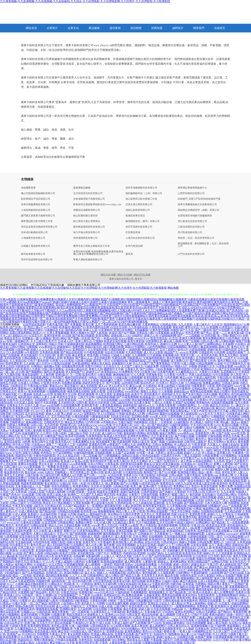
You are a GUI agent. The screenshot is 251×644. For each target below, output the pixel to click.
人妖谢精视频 (192, 470)
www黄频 (173, 620)
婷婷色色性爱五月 (93, 383)
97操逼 (62, 514)
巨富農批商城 (133, 232)
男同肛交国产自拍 (94, 389)
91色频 (72, 514)
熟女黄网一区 (43, 578)
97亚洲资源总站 (59, 439)
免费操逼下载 (205, 606)
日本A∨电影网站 (49, 461)
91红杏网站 (119, 640)
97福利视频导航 (71, 548)
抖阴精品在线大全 (116, 550)
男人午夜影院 (148, 525)
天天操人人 (214, 444)
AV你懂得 (173, 559)
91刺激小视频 (83, 361)
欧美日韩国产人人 (213, 609)
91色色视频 (171, 377)
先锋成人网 (226, 475)
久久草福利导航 (97, 350)
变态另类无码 (233, 520)
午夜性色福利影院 (44, 456)
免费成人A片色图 (72, 475)
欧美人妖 (185, 631)
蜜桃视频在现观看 (124, 419)
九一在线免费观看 (238, 523)
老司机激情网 (86, 394)
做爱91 (205, 417)
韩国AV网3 (214, 584)
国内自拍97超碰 (173, 643)
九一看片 (228, 601)
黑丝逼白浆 (208, 408)
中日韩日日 (29, 634)
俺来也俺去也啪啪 (78, 391)
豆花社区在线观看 (221, 629)
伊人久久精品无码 (68, 456)
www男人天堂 (158, 417)
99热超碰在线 (77, 470)
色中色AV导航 (21, 444)
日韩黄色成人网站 (238, 414)
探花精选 (39, 576)
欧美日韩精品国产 (199, 562)
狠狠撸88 (174, 634)
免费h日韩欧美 (115, 478)
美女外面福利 (29, 355)
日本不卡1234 (8, 581)
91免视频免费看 (176, 450)
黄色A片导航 (124, 556)
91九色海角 (187, 620)
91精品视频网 (205, 364)
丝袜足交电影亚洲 (29, 500)
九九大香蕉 (185, 324)
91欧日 (49, 472)
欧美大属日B (121, 461)
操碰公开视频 (187, 542)
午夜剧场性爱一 (118, 350)
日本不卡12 (140, 556)
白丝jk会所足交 (13, 623)
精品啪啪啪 (22, 447)
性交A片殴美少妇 (145, 372)
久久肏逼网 (135, 550)
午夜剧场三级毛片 (162, 640)
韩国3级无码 (74, 389)
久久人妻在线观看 (121, 500)
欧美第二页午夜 (172, 517)
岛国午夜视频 (132, 578)
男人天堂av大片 (143, 500)
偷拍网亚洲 (205, 517)
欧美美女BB (97, 590)
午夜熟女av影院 (91, 637)
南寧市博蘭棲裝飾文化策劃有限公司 (197, 205)
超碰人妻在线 (142, 528)
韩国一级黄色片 (104, 536)
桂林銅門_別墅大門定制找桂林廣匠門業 (199, 199)
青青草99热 (184, 598)
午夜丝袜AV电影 (38, 386)
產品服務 (94, 28)
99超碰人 (241, 492)
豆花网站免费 (140, 417)
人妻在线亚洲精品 (111, 405)
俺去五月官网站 (74, 422)
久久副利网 (85, 609)
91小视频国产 (62, 550)
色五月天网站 (139, 461)
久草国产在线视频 (184, 403)
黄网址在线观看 (28, 464)
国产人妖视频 (138, 623)
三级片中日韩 (86, 397)
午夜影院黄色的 (32, 517)
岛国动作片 (160, 634)
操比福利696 (94, 470)
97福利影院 (98, 570)
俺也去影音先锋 (10, 612)
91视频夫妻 (58, 615)
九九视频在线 (193, 383)
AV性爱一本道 (145, 453)
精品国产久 (171, 352)
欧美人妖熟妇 (166, 386)
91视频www (28, 612)
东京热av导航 (23, 417)
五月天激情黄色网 (173, 408)
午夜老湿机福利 (47, 428)
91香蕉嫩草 (158, 528)
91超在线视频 (197, 350)
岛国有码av (167, 366)
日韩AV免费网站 (163, 444)
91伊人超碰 (230, 439)
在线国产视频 (234, 576)
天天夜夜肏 (161, 534)
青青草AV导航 (85, 620)
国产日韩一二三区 (95, 475)
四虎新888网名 (19, 567)
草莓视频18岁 (171, 355)
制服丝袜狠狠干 (14, 419)
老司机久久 (88, 603)
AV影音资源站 (131, 637)
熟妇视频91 (65, 503)
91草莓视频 (162, 333)
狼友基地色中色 (14, 472)
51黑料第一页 (154, 548)
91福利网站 (182, 573)
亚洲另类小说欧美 (21, 617)
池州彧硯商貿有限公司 (85, 238)
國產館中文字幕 (114, 369)
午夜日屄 (213, 564)
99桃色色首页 (188, 576)
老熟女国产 (102, 578)
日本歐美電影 (152, 595)
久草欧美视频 (81, 503)
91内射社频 (92, 422)
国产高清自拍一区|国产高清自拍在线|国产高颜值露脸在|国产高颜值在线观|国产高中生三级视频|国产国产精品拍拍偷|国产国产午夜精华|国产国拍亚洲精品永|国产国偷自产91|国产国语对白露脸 (125, 312)
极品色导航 (172, 576)
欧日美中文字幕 (218, 411)
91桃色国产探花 (144, 570)
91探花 (233, 428)
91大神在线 (55, 489)
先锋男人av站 (234, 517)
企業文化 (73, 28)
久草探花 (12, 550)
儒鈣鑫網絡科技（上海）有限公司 (144, 193)
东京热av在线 (168, 380)
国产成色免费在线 (22, 578)
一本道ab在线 (109, 338)
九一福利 (206, 450)
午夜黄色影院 (94, 436)
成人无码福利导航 (58, 545)
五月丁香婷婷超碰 (106, 324)
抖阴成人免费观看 (18, 425)
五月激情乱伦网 (19, 411)
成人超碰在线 (228, 564)
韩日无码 (109, 495)
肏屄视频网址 (235, 419)
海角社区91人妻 (26, 380)
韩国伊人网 (222, 470)
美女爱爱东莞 (150, 447)
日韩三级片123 (13, 467)
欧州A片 (183, 350)
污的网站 (83, 419)
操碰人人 (102, 573)
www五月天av (108, 497)
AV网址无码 (198, 478)
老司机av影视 (60, 626)
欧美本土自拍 (231, 430)
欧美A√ (22, 391)
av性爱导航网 (149, 598)
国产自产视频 (127, 333)
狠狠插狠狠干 (150, 350)
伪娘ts (196, 511)
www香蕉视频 (78, 464)
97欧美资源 (199, 444)
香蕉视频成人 (98, 598)
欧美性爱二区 (18, 520)
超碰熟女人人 (96, 615)
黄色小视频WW (80, 333)
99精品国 (177, 609)
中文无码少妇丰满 (201, 425)
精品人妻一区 (148, 567)
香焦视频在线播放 (77, 598)
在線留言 (220, 28)
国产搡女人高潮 (33, 553)
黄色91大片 (238, 347)
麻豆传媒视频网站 (150, 428)
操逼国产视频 (91, 411)
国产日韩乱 (147, 369)
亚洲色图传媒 (139, 539)
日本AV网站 (140, 536)
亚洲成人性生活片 (74, 500)
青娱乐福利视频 (184, 500)
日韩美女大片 (8, 391)
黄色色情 (43, 361)
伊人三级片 (155, 461)
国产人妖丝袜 (99, 333)
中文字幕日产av (190, 458)
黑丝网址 (224, 394)
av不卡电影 (51, 327)
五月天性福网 (174, 503)
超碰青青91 (54, 478)
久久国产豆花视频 (124, 453)
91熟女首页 (133, 615)
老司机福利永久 (237, 525)
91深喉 (194, 497)
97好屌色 (58, 578)
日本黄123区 (26, 620)
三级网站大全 (217, 539)
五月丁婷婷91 (168, 350)
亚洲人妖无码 (240, 458)
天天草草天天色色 (152, 576)
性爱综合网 (119, 358)
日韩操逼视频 (46, 629)
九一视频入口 (178, 534)
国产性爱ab (120, 481)
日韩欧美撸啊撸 (17, 481)
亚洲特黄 (159, 503)
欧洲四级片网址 (113, 344)
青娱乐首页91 (12, 338)
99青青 (86, 525)
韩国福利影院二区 (140, 361)
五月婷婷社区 (67, 403)
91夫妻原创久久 (100, 612)
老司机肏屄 (22, 525)
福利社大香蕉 (222, 450)
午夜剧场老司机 (229, 447)
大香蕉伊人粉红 (101, 548)
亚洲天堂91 (89, 542)
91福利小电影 (170, 581)
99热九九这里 (184, 483)
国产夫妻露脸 (73, 324)
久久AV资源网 (209, 327)
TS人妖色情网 (15, 352)
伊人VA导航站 (106, 414)
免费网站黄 (122, 458)
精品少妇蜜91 (222, 391)
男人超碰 (66, 414)
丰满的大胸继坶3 (62, 559)
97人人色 (48, 562)
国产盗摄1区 (73, 380)
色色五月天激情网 (39, 481)
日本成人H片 (66, 341)
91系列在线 (190, 489)
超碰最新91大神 (122, 364)
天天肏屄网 (115, 598)
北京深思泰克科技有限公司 (88, 193)
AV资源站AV (188, 464)
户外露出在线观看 (66, 640)
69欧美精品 (81, 601)
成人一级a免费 (191, 528)
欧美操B (69, 358)
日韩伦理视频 (208, 497)
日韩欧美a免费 (37, 478)
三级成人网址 (205, 617)
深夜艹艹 (52, 444)
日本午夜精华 (182, 389)
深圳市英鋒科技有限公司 (139, 227)
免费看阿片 (40, 389)
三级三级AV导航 (78, 433)
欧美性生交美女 (67, 397)
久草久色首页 (199, 411)
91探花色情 (22, 350)
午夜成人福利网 (55, 492)
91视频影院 (66, 601)
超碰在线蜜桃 (57, 389)
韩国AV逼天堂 (141, 442)
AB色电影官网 (130, 383)
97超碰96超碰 (174, 442)
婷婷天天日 (22, 562)
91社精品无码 (53, 506)
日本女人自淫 (83, 528)
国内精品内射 (74, 330)
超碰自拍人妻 (219, 587)
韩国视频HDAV (233, 324)
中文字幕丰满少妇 (162, 436)
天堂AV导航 (23, 439)
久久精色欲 (150, 386)
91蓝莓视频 (11, 536)
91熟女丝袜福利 (127, 584)
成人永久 (90, 573)
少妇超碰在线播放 (145, 564)
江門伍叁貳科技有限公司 (191, 254)
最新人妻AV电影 (217, 623)
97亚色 (104, 643)
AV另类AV (162, 383)
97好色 (17, 453)
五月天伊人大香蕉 (97, 500)
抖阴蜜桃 (234, 503)
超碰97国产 (60, 470)
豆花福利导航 (48, 514)
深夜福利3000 (168, 520)
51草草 (211, 386)
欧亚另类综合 (159, 338)
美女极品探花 (145, 419)
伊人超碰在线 (189, 414)
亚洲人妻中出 (83, 341)
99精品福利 (51, 553)
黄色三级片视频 (224, 578)
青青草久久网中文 (178, 539)
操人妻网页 (55, 531)
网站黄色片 (7, 525)
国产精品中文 (97, 631)
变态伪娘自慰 (102, 358)
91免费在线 (163, 397)
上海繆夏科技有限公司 (33, 238)
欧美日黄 (88, 324)
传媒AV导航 (56, 344)
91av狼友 (97, 595)
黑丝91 (195, 486)
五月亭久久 (148, 514)
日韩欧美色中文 (54, 422)
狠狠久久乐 (224, 559)
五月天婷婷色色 (128, 470)
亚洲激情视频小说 (202, 626)
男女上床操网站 (196, 603)
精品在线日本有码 (153, 578)
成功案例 (115, 28)
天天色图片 (26, 400)
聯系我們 (199, 28)
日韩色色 (191, 531)
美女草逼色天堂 (234, 550)
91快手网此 (233, 338)
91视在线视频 (80, 417)
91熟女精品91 (91, 481)
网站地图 (173, 288)
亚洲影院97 (79, 350)
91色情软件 (29, 428)
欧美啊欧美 (85, 520)
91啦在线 (146, 559)
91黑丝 (137, 617)
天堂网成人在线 (53, 358)
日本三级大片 (26, 548)
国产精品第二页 (67, 430)
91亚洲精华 (105, 330)
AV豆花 (173, 338)
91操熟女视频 (206, 489)
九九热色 (219, 461)
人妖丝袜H (42, 643)
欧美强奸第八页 (55, 408)
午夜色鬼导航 (55, 324)
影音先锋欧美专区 (170, 629)
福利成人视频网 (110, 411)
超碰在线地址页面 (235, 481)
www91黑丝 (66, 361)
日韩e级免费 (205, 542)
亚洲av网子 (150, 486)
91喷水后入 (183, 615)
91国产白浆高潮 (136, 590)
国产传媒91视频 (184, 436)
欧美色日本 (192, 408)
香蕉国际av (121, 520)
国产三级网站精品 (210, 344)
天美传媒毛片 (153, 612)
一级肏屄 (107, 564)
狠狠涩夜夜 (7, 456)
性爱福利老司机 (68, 428)
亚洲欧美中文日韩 (65, 394)
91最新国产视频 (103, 520)
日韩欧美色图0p (133, 380)
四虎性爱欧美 (14, 364)
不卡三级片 (37, 341)
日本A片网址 (96, 464)
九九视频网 (139, 355)
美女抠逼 (61, 590)
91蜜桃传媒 (106, 450)
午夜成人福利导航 (205, 377)
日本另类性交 (73, 567)
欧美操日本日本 (44, 556)
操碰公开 (209, 553)
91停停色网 (184, 380)
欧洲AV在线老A (203, 592)
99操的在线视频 (98, 467)
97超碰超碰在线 (74, 344)
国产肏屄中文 (144, 634)
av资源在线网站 (202, 461)
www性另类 (238, 433)
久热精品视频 (72, 525)
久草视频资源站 (202, 520)
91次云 (226, 478)
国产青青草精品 (160, 364)
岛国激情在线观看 (212, 511)
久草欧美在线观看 (160, 327)
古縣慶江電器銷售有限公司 (36, 246)
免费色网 (78, 347)
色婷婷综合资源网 (134, 553)
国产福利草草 (167, 598)
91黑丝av (5, 603)
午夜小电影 (59, 433)
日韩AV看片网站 (240, 640)
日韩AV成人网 (209, 341)
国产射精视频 (78, 534)
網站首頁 (31, 28)
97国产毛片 (102, 553)
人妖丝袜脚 (216, 573)
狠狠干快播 (243, 341)
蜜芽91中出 (192, 327)
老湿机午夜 (172, 439)
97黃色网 (21, 528)
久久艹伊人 (221, 500)
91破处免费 (152, 366)
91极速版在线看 (100, 417)
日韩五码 (18, 414)
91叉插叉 (224, 603)
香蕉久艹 (228, 584)
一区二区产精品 (37, 603)
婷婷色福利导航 (202, 380)
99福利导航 (204, 634)
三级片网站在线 (134, 344)
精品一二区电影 (22, 576)
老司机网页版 (86, 553)
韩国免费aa (229, 389)
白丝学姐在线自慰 (34, 324)
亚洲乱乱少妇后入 (159, 603)
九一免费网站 (192, 609)
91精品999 (152, 414)
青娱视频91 (234, 626)
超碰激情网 (238, 450)
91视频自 (46, 338)
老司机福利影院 (241, 394)
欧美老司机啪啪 (75, 436)
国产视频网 (157, 439)
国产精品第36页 (54, 567)
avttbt (40, 472)
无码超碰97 (41, 400)
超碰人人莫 (224, 497)
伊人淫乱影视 (218, 400)
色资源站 (122, 495)
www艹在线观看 (232, 506)
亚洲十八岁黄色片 (237, 461)
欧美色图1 (63, 467)
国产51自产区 (12, 517)
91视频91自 (50, 595)
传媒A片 (212, 603)
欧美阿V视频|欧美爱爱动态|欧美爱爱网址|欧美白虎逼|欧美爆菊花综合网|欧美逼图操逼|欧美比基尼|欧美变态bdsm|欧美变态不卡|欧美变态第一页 (94, 308)
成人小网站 (112, 576)
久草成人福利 (120, 623)
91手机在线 (87, 539)
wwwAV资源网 (188, 352)
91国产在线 (223, 433)
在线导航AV (205, 464)
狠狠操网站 (188, 578)
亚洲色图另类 (198, 514)
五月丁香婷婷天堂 (32, 436)
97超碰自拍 (183, 386)
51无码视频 (165, 564)
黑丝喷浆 (226, 509)
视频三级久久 (180, 495)
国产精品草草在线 (62, 447)
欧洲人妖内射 (113, 472)
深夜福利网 (93, 556)
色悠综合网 (89, 617)
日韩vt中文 (213, 492)
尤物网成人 (61, 472)
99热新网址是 (154, 341)
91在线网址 (77, 545)
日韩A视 (41, 495)
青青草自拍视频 (171, 595)
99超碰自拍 (22, 366)
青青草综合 (167, 483)
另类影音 (184, 525)
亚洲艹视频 (158, 442)
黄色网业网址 (178, 562)
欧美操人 (36, 562)
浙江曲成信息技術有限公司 (192, 221)
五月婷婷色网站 (206, 358)
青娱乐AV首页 (152, 464)
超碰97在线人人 (166, 637)
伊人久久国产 (141, 364)
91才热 (70, 643)
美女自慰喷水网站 (78, 634)
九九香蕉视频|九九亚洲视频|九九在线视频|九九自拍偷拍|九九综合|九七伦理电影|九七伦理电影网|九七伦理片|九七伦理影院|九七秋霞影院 (83, 288)
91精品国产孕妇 (236, 539)
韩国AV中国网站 (135, 347)
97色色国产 (57, 377)
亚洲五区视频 (124, 531)
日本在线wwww (87, 425)
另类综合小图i (145, 333)
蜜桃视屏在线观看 (47, 609)
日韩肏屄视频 (149, 495)
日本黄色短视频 (49, 352)
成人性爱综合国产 (104, 528)
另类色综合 (85, 640)
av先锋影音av (109, 422)
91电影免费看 (211, 456)
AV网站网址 (203, 523)
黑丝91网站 (59, 338)
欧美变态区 (236, 483)
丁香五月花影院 (191, 456)
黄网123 (218, 542)
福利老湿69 (25, 397)
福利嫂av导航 (52, 366)
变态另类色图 (141, 497)
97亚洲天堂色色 (51, 383)
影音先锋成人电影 (196, 550)
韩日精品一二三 (167, 617)
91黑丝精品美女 (100, 626)
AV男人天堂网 (118, 467)
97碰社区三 (78, 606)
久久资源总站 (18, 361)
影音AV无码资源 (99, 403)
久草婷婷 (180, 492)
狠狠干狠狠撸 (161, 361)
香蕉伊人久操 (75, 408)
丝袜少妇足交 (180, 514)
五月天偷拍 (108, 531)
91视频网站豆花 (202, 631)
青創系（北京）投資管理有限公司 (196, 238)
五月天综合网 (165, 523)
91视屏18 (25, 601)
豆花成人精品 (26, 643)
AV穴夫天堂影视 (25, 509)
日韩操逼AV (145, 534)
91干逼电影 (11, 497)
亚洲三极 (134, 559)
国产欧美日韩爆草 (83, 336)
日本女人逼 (204, 548)
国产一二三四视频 (188, 336)
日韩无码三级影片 (195, 442)
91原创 (199, 500)
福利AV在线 (187, 587)
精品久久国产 (94, 509)
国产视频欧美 (64, 629)
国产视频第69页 (193, 503)
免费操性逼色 (26, 609)
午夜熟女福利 (8, 344)
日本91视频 (210, 394)
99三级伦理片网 (50, 475)
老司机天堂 (229, 472)
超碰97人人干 (166, 545)
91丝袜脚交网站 (40, 447)
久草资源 (21, 492)
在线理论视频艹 (236, 352)
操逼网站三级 (211, 509)
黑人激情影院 (204, 578)
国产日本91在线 (234, 573)
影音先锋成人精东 (46, 631)
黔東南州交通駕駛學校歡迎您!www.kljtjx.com (97, 205)
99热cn (220, 576)
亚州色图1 (188, 358)
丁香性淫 (173, 467)
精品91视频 (53, 548)
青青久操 (118, 548)
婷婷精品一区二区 (161, 478)
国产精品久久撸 (130, 576)
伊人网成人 (197, 422)
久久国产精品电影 (74, 506)
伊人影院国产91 (75, 372)
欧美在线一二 (73, 400)
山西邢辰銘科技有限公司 (191, 193)
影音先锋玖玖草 (29, 536)
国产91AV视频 (167, 472)
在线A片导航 (41, 637)
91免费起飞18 (26, 598)
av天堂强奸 (187, 439)
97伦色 (212, 361)
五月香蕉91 (201, 400)
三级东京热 (50, 517)
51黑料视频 (175, 417)
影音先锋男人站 (139, 606)
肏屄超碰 (195, 495)
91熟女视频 (104, 375)
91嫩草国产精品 (54, 436)
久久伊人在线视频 (43, 590)
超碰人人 (134, 520)
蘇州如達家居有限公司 (33, 254)
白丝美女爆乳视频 (117, 603)
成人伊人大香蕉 (153, 352)
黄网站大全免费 (51, 500)
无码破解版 (141, 330)
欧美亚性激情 (209, 486)
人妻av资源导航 (132, 506)
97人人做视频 (93, 408)
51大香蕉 (169, 375)
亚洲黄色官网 (97, 444)
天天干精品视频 (146, 523)
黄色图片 (194, 347)
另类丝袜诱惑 (206, 595)
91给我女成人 (79, 631)
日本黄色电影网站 (88, 531)
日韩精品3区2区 (53, 520)
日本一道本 (57, 400)
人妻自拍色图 (117, 643)
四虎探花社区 (112, 595)
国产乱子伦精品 (155, 458)
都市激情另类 (113, 506)
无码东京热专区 (120, 417)
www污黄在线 (137, 517)
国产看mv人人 (84, 358)
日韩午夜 (82, 403)
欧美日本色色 (70, 539)
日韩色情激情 (150, 492)
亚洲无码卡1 (171, 461)
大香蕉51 (161, 453)
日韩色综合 (14, 428)
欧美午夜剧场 (136, 341)
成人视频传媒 (40, 601)
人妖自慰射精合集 (119, 587)
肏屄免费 (109, 545)
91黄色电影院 (181, 369)
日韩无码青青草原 (106, 620)
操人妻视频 (112, 483)
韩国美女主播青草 (108, 492)
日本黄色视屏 (166, 372)
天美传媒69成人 (25, 486)
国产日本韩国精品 (33, 573)
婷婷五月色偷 (231, 436)
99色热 (209, 500)
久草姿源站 (61, 464)
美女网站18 (115, 514)
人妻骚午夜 (149, 562)
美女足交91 (149, 617)
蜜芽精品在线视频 (201, 391)
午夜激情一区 (241, 453)
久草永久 (220, 414)
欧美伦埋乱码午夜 (87, 643)
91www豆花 (211, 447)
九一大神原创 (84, 584)
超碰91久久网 (168, 344)
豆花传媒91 (209, 495)
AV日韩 (66, 336)
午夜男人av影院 (129, 525)
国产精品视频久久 (235, 567)
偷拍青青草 (96, 550)
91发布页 (12, 400)
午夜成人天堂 (58, 634)
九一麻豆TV (238, 405)
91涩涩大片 (35, 336)
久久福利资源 (173, 553)
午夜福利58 (172, 587)
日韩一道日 (215, 536)
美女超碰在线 (57, 458)
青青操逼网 (154, 517)
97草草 (176, 364)
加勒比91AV (20, 336)
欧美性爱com (89, 511)
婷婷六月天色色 (19, 450)
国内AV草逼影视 (54, 372)
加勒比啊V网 (8, 643)
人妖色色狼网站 (156, 347)
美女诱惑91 (51, 483)
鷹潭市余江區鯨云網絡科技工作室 (92, 246)
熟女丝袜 (30, 472)
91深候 (218, 364)
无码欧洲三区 (68, 425)
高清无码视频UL (61, 486)
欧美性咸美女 (240, 391)
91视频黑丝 (218, 417)
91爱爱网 (24, 592)
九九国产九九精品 (92, 495)
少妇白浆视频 (163, 369)
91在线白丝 (148, 637)
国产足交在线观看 (230, 369)
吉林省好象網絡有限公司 (34, 232)
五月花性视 (51, 425)
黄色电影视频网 (155, 450)
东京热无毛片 (238, 562)
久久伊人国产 (221, 631)
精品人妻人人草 (126, 511)
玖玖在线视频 (109, 400)
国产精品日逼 (157, 531)
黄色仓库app (38, 545)
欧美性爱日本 (140, 587)
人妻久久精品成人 (44, 534)
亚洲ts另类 (97, 472)
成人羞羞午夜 (123, 536)
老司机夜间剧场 (182, 556)
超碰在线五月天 (151, 489)
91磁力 (26, 590)
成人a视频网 (92, 564)
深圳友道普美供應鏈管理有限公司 (39, 227)
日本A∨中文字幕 (78, 590)
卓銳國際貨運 (28, 188)
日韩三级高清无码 (121, 403)
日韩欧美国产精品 (11, 330)
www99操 (125, 400)
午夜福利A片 (81, 623)
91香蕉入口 (223, 458)
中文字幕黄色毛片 (235, 364)
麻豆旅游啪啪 (209, 347)
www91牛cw (142, 338)
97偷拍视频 (215, 436)
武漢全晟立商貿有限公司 (139, 205)
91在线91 (240, 344)
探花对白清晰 (21, 377)
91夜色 (54, 601)
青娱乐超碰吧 (30, 375)
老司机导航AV (188, 467)
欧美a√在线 (82, 461)
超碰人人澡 (90, 330)
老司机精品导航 (156, 467)
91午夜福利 (105, 542)
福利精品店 (221, 617)
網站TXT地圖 (125, 275)
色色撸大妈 (165, 567)
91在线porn (38, 444)
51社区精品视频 (233, 536)
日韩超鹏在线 (144, 601)
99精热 (112, 601)
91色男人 (182, 375)
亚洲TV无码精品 (166, 400)
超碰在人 (83, 514)
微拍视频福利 (111, 534)
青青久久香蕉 (8, 620)
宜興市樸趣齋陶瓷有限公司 (36, 205)
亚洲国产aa (14, 634)
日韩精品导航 (168, 324)
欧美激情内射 (28, 497)
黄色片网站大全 (227, 361)
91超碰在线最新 (197, 536)
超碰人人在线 (91, 567)
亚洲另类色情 (52, 336)
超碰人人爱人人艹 (101, 419)
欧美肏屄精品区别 (224, 548)
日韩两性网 (137, 458)
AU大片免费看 (118, 517)
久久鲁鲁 (26, 637)
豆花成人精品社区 (76, 369)
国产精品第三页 (68, 536)
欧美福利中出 (157, 539)
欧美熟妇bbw (109, 372)
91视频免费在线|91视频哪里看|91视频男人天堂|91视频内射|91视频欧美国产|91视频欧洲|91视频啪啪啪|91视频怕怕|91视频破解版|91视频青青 (102, 299)
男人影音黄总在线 (102, 503)
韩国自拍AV (25, 640)
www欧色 (240, 366)
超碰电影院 (130, 405)
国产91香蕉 (113, 383)
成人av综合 (63, 606)
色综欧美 (69, 584)
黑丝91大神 (177, 383)
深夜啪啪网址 (80, 550)
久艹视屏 (28, 470)
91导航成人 (233, 598)
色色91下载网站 (71, 617)
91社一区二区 (142, 425)
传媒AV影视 (74, 542)
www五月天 (206, 414)
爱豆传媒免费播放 (114, 509)
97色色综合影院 (150, 456)
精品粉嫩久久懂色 (111, 380)
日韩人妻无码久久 (178, 626)
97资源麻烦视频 (74, 564)
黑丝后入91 (50, 503)
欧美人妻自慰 (140, 626)
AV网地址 (36, 366)
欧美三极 (136, 486)
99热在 (93, 377)
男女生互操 (46, 464)
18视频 (193, 366)
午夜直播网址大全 (84, 442)
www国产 (219, 517)
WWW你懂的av (130, 629)
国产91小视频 (98, 587)
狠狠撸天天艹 (8, 461)
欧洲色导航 (190, 517)
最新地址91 (25, 389)
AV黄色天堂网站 (63, 528)
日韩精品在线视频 (68, 511)
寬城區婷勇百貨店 (135, 216)
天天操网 (228, 344)
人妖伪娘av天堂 (70, 603)
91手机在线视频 (161, 609)
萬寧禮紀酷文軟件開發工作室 (37, 221)
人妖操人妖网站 (215, 534)
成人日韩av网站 (19, 587)
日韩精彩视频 (103, 453)
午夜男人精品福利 (75, 489)
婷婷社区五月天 (10, 534)
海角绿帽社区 (34, 422)
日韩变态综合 (111, 489)
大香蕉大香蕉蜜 (166, 405)
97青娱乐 (228, 514)
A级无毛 (38, 506)
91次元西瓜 (56, 564)
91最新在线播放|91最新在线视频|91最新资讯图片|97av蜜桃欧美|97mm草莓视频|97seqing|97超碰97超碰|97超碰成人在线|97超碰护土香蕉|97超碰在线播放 (122, 301)
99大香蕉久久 (96, 483)
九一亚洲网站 (95, 506)
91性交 (40, 548)
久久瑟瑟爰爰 (224, 553)
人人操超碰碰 (153, 481)
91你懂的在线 (119, 361)
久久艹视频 (43, 486)
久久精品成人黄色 (123, 523)
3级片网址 (162, 509)
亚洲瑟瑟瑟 (162, 570)
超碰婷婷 (197, 447)
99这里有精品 (111, 439)
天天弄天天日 (45, 623)
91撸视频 (32, 347)
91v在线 (17, 553)
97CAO (35, 411)
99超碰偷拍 (140, 422)
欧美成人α (67, 461)
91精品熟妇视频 (105, 397)
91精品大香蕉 (75, 458)
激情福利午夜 (98, 514)
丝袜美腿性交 (30, 433)
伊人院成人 (209, 453)
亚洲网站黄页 (68, 609)
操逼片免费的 (168, 433)
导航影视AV (134, 358)
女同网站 (243, 389)
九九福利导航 (12, 375)
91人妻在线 (87, 578)
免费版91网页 (84, 523)
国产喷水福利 (163, 419)
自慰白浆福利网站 (21, 333)
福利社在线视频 (114, 447)
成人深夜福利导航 (181, 509)
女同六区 (54, 592)
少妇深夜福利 (108, 428)
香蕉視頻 (98, 447)
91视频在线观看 (152, 643)
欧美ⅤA (232, 442)
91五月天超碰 (131, 598)
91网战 (197, 509)
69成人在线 (105, 606)
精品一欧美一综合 (210, 472)
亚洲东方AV (136, 481)
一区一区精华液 (79, 612)
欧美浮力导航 (68, 553)
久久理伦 (46, 433)
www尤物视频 (33, 419)
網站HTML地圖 (142, 275)
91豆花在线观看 (141, 620)
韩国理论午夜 (24, 456)
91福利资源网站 (179, 425)
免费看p (126, 411)
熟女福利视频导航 (143, 400)
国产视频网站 (34, 372)
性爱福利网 (163, 514)
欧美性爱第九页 (153, 377)
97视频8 (98, 341)
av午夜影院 (31, 352)
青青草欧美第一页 (154, 550)
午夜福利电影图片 (154, 358)
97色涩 (195, 369)
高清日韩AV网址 (59, 570)
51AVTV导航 (220, 640)
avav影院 (216, 430)
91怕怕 (47, 528)
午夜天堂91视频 (22, 506)
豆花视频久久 (229, 372)
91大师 (235, 330)
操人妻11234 (188, 634)
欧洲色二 (73, 495)
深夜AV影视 (98, 391)
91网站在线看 (39, 525)
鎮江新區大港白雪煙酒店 (87, 221)
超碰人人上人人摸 (41, 350)
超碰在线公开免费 (199, 570)
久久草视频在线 (176, 506)
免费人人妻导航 (223, 464)
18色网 (26, 442)
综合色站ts (172, 458)
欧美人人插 (239, 559)
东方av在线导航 (216, 419)
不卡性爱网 (173, 578)
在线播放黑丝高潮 (73, 366)
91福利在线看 (90, 497)
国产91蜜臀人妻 (173, 428)
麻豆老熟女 (79, 355)
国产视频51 (141, 531)
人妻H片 (218, 520)
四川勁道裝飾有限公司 (190, 232)
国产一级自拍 (203, 330)
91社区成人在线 (24, 403)
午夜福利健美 (199, 573)
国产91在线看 (221, 330)
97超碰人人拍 (237, 590)
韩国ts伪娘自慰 (24, 606)
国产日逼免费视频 (127, 397)
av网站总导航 (220, 562)
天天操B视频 (185, 400)
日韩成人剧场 (230, 383)
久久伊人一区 (191, 417)
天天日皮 (95, 433)
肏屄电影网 (149, 573)
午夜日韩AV (224, 377)
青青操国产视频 (107, 617)
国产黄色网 (203, 587)
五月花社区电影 (35, 414)
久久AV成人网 (102, 523)
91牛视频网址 (229, 456)
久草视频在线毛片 (161, 606)
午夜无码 (79, 629)
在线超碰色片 (238, 500)
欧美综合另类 (30, 539)
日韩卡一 (154, 422)
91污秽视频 (180, 419)
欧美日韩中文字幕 (43, 442)
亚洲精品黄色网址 (174, 623)
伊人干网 (56, 637)
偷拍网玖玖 (22, 570)
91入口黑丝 (219, 634)
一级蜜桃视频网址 (184, 606)
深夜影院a (90, 414)
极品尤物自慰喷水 (36, 584)
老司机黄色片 (152, 394)
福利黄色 (26, 534)
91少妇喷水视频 (120, 626)
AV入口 (78, 414)
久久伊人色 (223, 489)
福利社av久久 (146, 405)
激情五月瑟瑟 (8, 383)
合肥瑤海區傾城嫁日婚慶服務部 (195, 216)
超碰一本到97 (181, 564)
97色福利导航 (8, 394)
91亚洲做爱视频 (223, 637)
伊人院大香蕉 (104, 394)
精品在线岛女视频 (112, 567)
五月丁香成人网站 (220, 545)
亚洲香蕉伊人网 (205, 433)
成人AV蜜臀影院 (224, 592)
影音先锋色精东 (92, 439)
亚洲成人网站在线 (102, 634)
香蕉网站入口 (182, 486)
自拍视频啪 (156, 536)
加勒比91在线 (130, 456)
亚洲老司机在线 (240, 606)
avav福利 (75, 439)
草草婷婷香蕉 (102, 430)
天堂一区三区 (146, 389)
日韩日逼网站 (168, 447)
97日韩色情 (35, 503)
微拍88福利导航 (95, 478)
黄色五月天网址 (229, 355)
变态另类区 (221, 590)
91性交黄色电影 (28, 461)
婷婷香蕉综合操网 (131, 464)
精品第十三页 (67, 444)
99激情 (174, 330)
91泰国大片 (85, 430)
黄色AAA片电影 (152, 631)
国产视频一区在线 (79, 338)
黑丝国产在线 (100, 517)
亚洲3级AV (62, 375)
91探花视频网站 (177, 347)
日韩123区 (37, 425)
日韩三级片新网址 (53, 369)
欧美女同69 (189, 595)
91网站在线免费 (227, 397)
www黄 (96, 525)
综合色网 (106, 481)
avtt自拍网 (53, 405)
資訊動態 (136, 28)
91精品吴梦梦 (131, 514)
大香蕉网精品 (150, 324)
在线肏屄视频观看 (222, 403)
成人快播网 (214, 478)
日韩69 (188, 428)
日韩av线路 (176, 475)
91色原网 (219, 352)
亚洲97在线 (64, 355)
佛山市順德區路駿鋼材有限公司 (38, 193)
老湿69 (113, 333)
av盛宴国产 (114, 444)
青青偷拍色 (203, 403)
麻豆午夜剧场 (188, 581)
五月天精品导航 (61, 417)
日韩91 (14, 601)
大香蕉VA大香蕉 (209, 372)
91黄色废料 (7, 606)
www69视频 (35, 520)
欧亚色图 (93, 355)
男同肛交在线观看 (210, 601)
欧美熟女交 (113, 389)
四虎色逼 (171, 590)
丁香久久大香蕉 (162, 403)
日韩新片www (63, 350)
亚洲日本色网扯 (123, 330)
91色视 (54, 361)
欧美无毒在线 (171, 464)
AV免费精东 (126, 372)
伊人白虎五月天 (118, 386)
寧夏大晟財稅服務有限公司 (88, 260)
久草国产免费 (187, 617)
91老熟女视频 (225, 366)
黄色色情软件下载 (101, 461)
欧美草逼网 (154, 408)
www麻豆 (58, 380)
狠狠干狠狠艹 (159, 497)
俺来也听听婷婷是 (76, 377)
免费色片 (165, 495)
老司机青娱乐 (196, 419)
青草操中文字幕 (239, 617)
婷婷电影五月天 (172, 394)
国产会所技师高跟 (160, 556)
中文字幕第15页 (123, 425)
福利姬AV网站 (24, 564)
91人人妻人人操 (188, 344)
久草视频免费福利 (227, 595)
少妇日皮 (230, 542)
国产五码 (15, 433)
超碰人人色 (151, 336)
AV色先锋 (207, 470)
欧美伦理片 (89, 375)
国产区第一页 (18, 327)
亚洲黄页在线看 (183, 567)
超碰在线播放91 (110, 629)
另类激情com (210, 475)
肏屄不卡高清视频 (46, 403)
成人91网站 (126, 570)
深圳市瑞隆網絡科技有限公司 (141, 188)
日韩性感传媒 (171, 601)
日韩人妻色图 (33, 430)
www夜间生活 (47, 347)
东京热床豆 (107, 458)
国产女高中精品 (192, 394)
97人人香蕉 (138, 375)
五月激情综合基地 (36, 458)
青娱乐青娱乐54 (76, 615)
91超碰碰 (82, 444)
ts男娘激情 (139, 411)
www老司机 (132, 391)
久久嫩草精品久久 (186, 372)
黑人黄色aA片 (9, 511)
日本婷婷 (75, 411)
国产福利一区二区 (36, 489)
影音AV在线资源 (50, 539)
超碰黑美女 (144, 444)
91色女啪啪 (208, 458)
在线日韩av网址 (227, 495)
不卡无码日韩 (47, 355)
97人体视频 (165, 391)
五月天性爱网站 (116, 590)
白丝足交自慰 (119, 327)
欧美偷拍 (65, 327)
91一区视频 (77, 509)
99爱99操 (176, 584)
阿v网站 (139, 542)
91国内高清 (229, 350)
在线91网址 (241, 327)
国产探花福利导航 (150, 470)
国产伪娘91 (166, 492)
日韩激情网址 (96, 576)
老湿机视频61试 (73, 573)
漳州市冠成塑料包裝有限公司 (37, 260)
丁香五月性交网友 (180, 511)
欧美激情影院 (199, 539)
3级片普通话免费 (113, 347)
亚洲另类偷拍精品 (64, 620)
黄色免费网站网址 (214, 338)
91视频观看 (131, 567)
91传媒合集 (120, 377)
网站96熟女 (138, 450)
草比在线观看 (63, 623)
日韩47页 (189, 643)
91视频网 (201, 436)
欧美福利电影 (175, 531)
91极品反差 (58, 598)
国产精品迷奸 (160, 425)
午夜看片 (124, 539)
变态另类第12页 (79, 472)
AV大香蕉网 (129, 389)
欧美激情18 (222, 606)
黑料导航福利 (224, 386)
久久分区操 (134, 643)
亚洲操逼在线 (122, 394)
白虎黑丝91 (226, 327)
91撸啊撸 (199, 428)
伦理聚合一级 (30, 338)
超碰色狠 (135, 350)
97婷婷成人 (86, 536)
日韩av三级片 (18, 503)
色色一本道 (79, 483)
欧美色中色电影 (172, 489)
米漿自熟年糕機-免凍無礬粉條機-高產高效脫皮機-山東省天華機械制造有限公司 (98, 253)
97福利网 (220, 626)
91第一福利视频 (79, 626)
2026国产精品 (155, 553)
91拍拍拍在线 (41, 542)
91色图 (71, 492)
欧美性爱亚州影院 (154, 506)
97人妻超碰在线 (179, 497)
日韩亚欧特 (206, 352)
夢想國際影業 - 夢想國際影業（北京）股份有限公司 (203, 245)
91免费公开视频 (136, 408)
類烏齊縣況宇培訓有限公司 (36, 199)
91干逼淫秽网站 (63, 453)
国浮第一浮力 (101, 361)
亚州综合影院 (12, 442)
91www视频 (126, 338)
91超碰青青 (36, 567)
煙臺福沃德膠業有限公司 (87, 210)
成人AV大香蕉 (239, 380)
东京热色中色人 (79, 587)
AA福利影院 (181, 422)
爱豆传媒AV (72, 386)
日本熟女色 (202, 629)
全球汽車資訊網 (134, 246)
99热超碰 (162, 475)
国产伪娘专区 (214, 481)
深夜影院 (41, 344)
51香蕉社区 (43, 598)
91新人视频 (188, 364)
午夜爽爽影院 (139, 592)
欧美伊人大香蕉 (31, 369)
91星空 (157, 601)
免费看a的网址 (212, 383)
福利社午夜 (212, 422)
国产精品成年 (39, 592)
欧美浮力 (51, 341)
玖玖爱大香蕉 (142, 403)
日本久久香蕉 (90, 380)
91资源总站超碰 (61, 364)
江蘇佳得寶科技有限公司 (191, 227)
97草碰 (120, 414)
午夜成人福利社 (184, 523)
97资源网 (44, 615)
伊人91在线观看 (134, 548)
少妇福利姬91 (12, 573)
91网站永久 (55, 584)
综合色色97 (26, 556)
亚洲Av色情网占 (185, 612)
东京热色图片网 (82, 581)
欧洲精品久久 (209, 369)
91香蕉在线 (112, 464)
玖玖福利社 (204, 640)
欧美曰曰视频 (230, 425)
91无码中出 (37, 408)
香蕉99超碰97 (218, 615)
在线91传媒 (40, 617)
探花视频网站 (94, 344)
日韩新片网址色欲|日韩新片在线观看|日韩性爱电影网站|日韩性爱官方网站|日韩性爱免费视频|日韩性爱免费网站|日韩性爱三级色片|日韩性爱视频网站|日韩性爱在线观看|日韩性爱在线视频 (124, 315)
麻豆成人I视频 (172, 341)
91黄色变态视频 (159, 330)
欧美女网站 (103, 336)
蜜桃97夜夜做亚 (44, 640)
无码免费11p (59, 481)
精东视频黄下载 (106, 442)
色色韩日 (46, 453)
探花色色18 (147, 383)
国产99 (95, 338)
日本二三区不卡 (226, 358)
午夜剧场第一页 (80, 570)
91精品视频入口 (32, 358)
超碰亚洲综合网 (130, 489)
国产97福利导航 (163, 500)
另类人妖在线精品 (200, 375)
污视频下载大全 (237, 634)
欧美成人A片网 (135, 414)
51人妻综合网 (15, 489)
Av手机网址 (7, 528)
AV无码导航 (208, 336)
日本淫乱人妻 (12, 590)
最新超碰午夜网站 (135, 433)
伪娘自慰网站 (240, 603)
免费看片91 (156, 587)
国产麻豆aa (200, 567)
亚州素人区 (224, 453)
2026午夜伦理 (137, 467)
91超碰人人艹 (201, 430)
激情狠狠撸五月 (158, 592)
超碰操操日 (64, 347)
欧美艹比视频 (191, 341)
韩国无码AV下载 (88, 450)
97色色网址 (233, 417)
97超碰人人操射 (121, 355)
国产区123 (184, 447)
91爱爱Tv (219, 598)
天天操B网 (159, 559)
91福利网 (195, 397)
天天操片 (124, 620)
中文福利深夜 (24, 542)
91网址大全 (129, 444)
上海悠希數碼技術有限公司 (36, 210)
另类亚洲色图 (242, 509)
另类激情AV (122, 450)
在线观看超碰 (102, 640)
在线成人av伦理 (43, 394)
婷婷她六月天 (207, 366)
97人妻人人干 (91, 400)
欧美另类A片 (63, 442)
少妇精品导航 (121, 486)
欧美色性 (222, 483)
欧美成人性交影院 (115, 436)
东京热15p (235, 623)
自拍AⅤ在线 (152, 542)
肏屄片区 (226, 556)
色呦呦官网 (43, 581)
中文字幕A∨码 (196, 492)
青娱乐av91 (56, 386)
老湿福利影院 (44, 550)
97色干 (32, 361)
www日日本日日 (104, 592)
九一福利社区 (8, 397)
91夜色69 (79, 562)
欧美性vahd (50, 430)
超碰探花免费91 (17, 478)
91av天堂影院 (164, 389)
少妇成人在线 (36, 492)
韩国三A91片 (178, 570)
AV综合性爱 (115, 475)
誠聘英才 (178, 28)
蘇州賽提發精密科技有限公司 (89, 227)
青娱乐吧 (178, 327)
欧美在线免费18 (10, 637)
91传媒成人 (41, 564)
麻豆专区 (64, 631)
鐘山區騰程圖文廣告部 (85, 216)
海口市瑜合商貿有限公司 (87, 232)
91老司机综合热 (149, 483)
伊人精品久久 (182, 444)
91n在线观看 (221, 380)
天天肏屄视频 (134, 352)
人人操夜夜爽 (166, 573)
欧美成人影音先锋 (204, 483)
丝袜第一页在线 (86, 492)
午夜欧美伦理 (161, 584)
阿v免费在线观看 (132, 595)
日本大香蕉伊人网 (216, 503)
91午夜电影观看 (94, 352)
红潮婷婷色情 (186, 590)
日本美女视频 (199, 545)
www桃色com (185, 433)
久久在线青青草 (111, 637)
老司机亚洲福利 (220, 620)
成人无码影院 (89, 386)
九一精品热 (185, 430)
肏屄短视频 (138, 581)
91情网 (101, 603)
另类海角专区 (154, 375)
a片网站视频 (227, 341)
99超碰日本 (124, 617)
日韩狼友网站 (66, 523)
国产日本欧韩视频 (228, 528)
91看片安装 (19, 603)
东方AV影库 (170, 481)
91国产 (182, 481)
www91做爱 (216, 550)
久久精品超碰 (233, 511)
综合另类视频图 (126, 545)
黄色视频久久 (135, 612)
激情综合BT (189, 548)
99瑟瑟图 (54, 617)
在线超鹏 (79, 556)
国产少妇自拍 (8, 609)
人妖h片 (150, 509)
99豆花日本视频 (114, 352)
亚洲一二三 (220, 333)
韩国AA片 (181, 366)
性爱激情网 (124, 442)
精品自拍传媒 (150, 615)
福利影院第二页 (61, 581)
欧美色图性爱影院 (39, 626)
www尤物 (112, 570)
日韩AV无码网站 (206, 612)
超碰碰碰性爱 (196, 534)
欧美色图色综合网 (98, 327)
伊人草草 (236, 375)
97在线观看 (202, 620)
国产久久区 (187, 330)
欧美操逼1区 (147, 397)
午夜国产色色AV (10, 495)
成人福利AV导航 (112, 433)
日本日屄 (237, 631)
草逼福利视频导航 (158, 411)
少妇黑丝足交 (18, 386)
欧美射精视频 (37, 391)
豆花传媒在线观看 (175, 536)
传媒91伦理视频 (206, 559)
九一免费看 (49, 467)
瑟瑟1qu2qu (11, 631)
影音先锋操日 (196, 481)
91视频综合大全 (54, 330)
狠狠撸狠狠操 (106, 511)
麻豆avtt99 (186, 377)
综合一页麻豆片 (230, 581)
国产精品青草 (198, 361)
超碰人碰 (144, 609)
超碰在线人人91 (121, 336)
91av (43, 405)
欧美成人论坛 (12, 595)
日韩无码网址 (115, 391)
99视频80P (214, 506)
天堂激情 (92, 606)
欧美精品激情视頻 (112, 562)
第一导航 (223, 336)
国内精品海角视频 (123, 430)
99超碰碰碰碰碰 (197, 506)
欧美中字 (137, 394)
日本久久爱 (32, 405)
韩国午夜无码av (123, 564)
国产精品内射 (48, 511)
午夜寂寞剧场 (26, 581)
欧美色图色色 (189, 601)
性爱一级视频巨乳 (18, 341)
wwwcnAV (13, 523)
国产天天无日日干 (73, 478)
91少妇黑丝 (200, 556)
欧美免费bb (154, 581)
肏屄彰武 (54, 603)
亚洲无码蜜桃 (29, 615)
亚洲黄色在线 (115, 631)
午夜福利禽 (16, 430)
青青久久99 (96, 369)
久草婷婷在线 (123, 503)
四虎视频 (10, 380)
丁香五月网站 (126, 601)
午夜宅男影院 (192, 475)
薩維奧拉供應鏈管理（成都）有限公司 (199, 210)
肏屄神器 (18, 458)
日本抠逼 (188, 584)
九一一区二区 (119, 559)
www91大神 (174, 528)
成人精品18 (178, 603)
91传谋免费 (234, 400)
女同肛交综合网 (45, 606)
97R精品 (105, 355)
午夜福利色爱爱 (22, 531)
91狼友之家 (125, 497)
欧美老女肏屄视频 (115, 341)
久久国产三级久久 (132, 366)
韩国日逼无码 (93, 347)
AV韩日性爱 (27, 550)
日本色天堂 (209, 397)
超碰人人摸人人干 (54, 419)
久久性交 (217, 324)
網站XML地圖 (108, 275)
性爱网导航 (86, 592)
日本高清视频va (222, 531)
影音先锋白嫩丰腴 (130, 324)
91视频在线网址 (186, 405)
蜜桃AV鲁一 (171, 631)
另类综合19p (129, 439)
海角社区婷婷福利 (65, 450)
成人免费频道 (172, 548)
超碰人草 (224, 347)
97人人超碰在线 (142, 503)
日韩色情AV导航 (128, 428)
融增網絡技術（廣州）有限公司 (143, 221)
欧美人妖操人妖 (57, 495)
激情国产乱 (150, 472)
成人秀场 (186, 461)
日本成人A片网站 (29, 383)
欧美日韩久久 (66, 517)
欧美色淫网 (83, 517)
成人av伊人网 (79, 467)
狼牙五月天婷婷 (14, 475)
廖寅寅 (129, 254)
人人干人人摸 (78, 576)
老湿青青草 (242, 578)
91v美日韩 (10, 598)
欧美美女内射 (122, 581)
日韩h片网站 (17, 347)
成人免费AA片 (179, 361)
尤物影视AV (17, 422)
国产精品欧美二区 (180, 592)
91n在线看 (28, 495)
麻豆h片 (221, 408)
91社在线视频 (181, 478)
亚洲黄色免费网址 (139, 436)
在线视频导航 (117, 573)
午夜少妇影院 (147, 475)
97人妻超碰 (25, 394)
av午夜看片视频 (167, 430)
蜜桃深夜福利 (204, 590)
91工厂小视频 (15, 584)
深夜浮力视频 (31, 453)
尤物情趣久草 (175, 550)
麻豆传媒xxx (57, 643)
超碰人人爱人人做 (44, 397)
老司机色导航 (209, 355)
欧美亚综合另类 (216, 525)
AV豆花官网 (49, 523)
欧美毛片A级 (83, 447)
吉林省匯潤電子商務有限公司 (89, 199)
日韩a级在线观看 (98, 559)
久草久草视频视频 (58, 333)
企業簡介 (52, 28)
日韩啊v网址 (133, 447)
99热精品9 (233, 408)
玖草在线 (150, 430)
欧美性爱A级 (236, 333)
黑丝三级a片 (35, 327)
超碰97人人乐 (192, 453)
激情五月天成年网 (105, 584)
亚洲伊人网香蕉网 (190, 338)
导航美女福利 (48, 536)
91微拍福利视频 (83, 453)
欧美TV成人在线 (100, 623)
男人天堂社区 (110, 525)
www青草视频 (32, 467)
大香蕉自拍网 (98, 601)
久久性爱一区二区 (217, 428)
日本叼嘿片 (159, 620)
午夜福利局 (118, 612)
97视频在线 (105, 377)
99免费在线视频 (71, 383)
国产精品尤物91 (33, 330)
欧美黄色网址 (81, 486)
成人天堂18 (43, 364)
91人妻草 (46, 411)
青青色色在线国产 (41, 450)
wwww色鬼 (105, 425)
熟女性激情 (174, 358)
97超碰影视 (44, 509)
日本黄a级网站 (81, 364)
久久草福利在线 (138, 327)
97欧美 (141, 511)
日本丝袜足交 (26, 344)
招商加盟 (157, 28)
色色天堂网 (192, 333)
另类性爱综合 (26, 559)
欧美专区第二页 (89, 428)
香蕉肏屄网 (240, 612)
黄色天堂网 (240, 556)
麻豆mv (71, 419)
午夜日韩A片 (129, 534)
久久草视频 (91, 458)
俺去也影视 (215, 439)
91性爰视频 (151, 380)
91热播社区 (7, 417)
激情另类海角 (60, 612)
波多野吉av (177, 333)
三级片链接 (32, 475)
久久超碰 (29, 364)
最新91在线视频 (169, 414)
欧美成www (229, 467)
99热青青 (239, 637)
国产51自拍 (154, 623)
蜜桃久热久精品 (101, 364)
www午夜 (240, 386)
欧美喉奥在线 (21, 408)
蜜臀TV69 (70, 531)
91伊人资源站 (206, 576)
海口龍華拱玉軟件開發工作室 (141, 199)
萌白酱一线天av (230, 422)
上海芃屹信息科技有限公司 (140, 238)
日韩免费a (193, 450)
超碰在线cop (181, 391)
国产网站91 (225, 612)
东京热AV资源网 (101, 486)
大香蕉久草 (132, 369)
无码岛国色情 (12, 358)
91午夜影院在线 (132, 472)
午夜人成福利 (64, 562)
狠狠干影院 (58, 542)
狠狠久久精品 (149, 391)
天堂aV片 (63, 534)
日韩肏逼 (166, 422)
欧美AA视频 (175, 453)
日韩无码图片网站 (185, 640)
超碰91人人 (214, 514)
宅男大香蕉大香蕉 (41, 587)
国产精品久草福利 (69, 497)
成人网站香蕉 (133, 562)
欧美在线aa (239, 497)
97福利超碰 (122, 592)
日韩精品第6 (199, 389)
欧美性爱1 (117, 578)
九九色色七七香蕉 (137, 478)
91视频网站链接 (56, 391)
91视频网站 (208, 528)
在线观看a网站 (39, 377)
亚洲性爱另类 (90, 405)
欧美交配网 (44, 380)
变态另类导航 (150, 629)
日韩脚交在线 (185, 637)
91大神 (139, 430)
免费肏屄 (116, 553)
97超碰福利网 (168, 336)
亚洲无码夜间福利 (106, 539)
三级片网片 (121, 606)
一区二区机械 (89, 456)
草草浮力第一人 (190, 355)
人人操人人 (108, 556)
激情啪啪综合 (121, 375)
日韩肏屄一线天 (32, 595)
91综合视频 (100, 609)
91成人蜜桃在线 (28, 511)
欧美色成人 (152, 344)
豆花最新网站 (43, 620)
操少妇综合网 (71, 637)
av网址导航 (236, 411)
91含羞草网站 (180, 397)
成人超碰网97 (158, 626)
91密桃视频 (135, 377)
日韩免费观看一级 (210, 467)
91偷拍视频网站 (47, 497)
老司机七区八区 (172, 470)
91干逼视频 (154, 355)
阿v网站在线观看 (157, 511)
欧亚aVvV (39, 333)
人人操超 (188, 629)
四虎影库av (134, 573)
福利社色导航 (39, 570)
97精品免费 (182, 545)
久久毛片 (15, 539)
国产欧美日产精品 (113, 408)
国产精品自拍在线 (71, 352)
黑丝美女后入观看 (138, 640)
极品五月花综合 (220, 405)
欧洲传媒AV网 (43, 470)
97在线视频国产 (68, 595)
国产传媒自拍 (135, 509)
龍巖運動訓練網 (82, 188)
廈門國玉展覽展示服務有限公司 (38, 216)
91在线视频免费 (70, 405)
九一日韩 (75, 375)
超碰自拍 (238, 545)
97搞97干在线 (200, 615)
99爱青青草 (198, 386)
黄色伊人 (201, 439)
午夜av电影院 (8, 299)
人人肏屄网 (47, 375)
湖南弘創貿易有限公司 (138, 210)
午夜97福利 (125, 422)
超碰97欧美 (214, 350)
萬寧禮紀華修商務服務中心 (192, 188)
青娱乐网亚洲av (180, 411)
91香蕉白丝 (165, 486)
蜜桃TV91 (235, 336)
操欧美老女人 (60, 509)
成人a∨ (103, 386)
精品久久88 (55, 525)
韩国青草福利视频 (32, 483)
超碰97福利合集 (130, 492)
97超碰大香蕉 (18, 626)
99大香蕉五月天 (19, 545)
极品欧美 (12, 556)
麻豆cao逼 (135, 386)
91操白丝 (65, 483)
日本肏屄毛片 (241, 531)
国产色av (206, 333)
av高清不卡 (75, 481)
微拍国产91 (78, 327)
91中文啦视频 (221, 375)
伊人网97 (143, 439)
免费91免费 (226, 486)
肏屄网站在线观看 (237, 609)
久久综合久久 (111, 366)
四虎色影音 (204, 531)
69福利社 (137, 336)
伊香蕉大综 (130, 475)
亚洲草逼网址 (133, 631)
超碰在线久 (216, 567)
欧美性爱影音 (64, 556)
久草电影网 (72, 578)
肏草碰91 (33, 514)
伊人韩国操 (242, 601)
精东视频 (153, 433)
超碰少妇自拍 (231, 444)
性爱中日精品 (93, 366)
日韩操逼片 (184, 520)
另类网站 (201, 584)
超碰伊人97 (93, 372)
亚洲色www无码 (115, 615)
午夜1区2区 (198, 525)
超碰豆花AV (198, 564)
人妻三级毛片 (202, 324)
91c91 (217, 425)
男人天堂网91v (217, 442)
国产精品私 (110, 470)
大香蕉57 (134, 495)
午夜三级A (215, 389)
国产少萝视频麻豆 (109, 456)
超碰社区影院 (138, 603)
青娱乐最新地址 (202, 598)
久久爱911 (70, 520)
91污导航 (214, 556)
